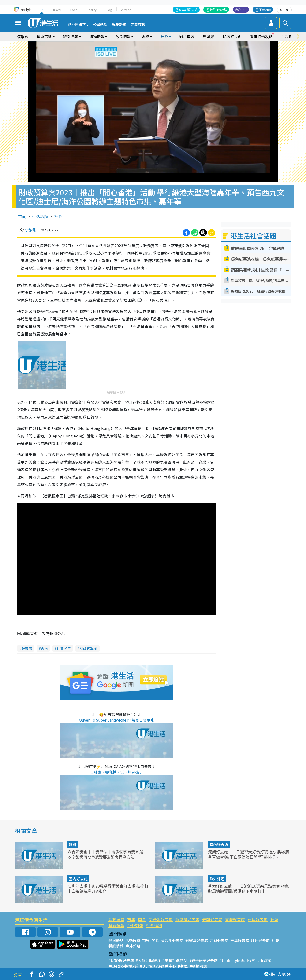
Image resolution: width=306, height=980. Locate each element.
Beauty (92, 10)
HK (42, 10)
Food (74, 10)
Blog (109, 10)
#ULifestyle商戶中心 (158, 966)
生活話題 (40, 216)
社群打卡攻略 (218, 9)
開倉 (142, 919)
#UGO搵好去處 (121, 960)
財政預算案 (88, 648)
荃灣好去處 (235, 919)
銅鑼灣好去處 (187, 919)
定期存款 (138, 25)
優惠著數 (44, 37)
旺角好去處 (258, 919)
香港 (44, 648)
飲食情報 (123, 37)
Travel (57, 10)
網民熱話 (116, 940)
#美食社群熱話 (175, 960)
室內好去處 (219, 844)
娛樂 (146, 37)
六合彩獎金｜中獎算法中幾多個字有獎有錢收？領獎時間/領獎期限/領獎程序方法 (105, 854)
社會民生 (64, 648)
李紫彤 (31, 230)
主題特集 (288, 37)
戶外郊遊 (217, 879)
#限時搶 (264, 960)
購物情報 (97, 37)
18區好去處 (232, 37)
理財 (73, 844)
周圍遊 (208, 37)
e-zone (126, 10)
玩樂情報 (71, 37)
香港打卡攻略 (261, 37)
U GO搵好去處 (188, 9)
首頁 (22, 216)
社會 (164, 37)
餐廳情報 (116, 925)
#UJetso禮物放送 (123, 966)
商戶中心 (241, 9)
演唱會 (23, 37)
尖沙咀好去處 (161, 919)
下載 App (265, 9)
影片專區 (187, 37)
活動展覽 (116, 919)
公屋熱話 (100, 25)
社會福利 (154, 925)
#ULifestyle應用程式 (237, 960)
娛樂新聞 (119, 25)
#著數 (183, 966)
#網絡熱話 (198, 966)
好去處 (27, 648)
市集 (131, 919)
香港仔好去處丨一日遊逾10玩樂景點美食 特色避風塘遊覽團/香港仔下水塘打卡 (248, 888)
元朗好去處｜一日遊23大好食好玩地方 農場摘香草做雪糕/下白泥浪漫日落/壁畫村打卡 (248, 854)
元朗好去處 (212, 919)
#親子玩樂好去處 (203, 960)
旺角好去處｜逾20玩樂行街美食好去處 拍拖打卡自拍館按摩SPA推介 (108, 888)
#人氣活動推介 (148, 960)
